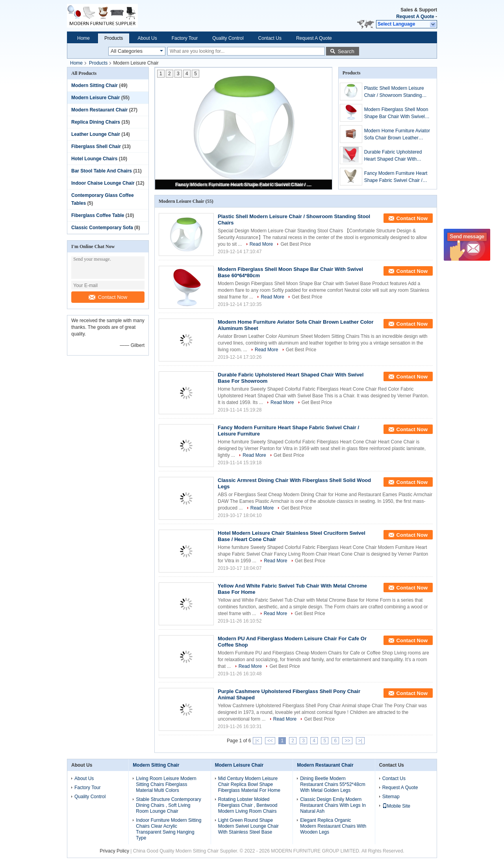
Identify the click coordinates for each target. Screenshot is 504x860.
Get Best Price (296, 244)
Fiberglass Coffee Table (98, 215)
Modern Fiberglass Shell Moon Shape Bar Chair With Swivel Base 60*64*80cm (396, 113)
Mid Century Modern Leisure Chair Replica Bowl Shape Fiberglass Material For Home (249, 784)
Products (114, 38)
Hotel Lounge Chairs (94, 159)
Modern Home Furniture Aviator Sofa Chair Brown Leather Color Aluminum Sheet (397, 135)
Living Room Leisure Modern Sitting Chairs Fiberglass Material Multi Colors (166, 784)
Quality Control (228, 38)
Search (346, 51)
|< (257, 741)
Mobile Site (396, 806)
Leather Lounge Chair (96, 134)
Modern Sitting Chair (94, 85)
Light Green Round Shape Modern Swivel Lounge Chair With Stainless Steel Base (248, 826)
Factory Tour (185, 38)
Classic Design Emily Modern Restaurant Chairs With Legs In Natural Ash (333, 805)
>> (347, 741)
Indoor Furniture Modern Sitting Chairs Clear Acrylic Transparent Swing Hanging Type (169, 829)
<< (270, 741)
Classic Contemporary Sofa (102, 228)
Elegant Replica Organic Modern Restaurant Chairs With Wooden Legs (333, 826)
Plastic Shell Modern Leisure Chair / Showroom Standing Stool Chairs (394, 92)
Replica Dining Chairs (96, 122)
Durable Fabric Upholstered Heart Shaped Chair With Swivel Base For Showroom (393, 156)
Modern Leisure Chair (95, 98)
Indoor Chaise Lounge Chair (103, 183)
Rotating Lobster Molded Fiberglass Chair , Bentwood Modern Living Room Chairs (248, 805)
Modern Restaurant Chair (99, 110)
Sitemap (391, 797)
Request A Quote (415, 17)
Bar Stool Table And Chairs (102, 171)
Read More (261, 244)
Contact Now (108, 297)
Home (83, 38)
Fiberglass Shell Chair (96, 146)
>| (360, 741)
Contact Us (270, 38)
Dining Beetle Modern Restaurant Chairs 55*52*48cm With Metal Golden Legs (333, 784)
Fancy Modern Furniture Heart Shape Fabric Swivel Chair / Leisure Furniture (244, 185)
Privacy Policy (114, 851)
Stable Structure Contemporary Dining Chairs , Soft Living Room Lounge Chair (168, 805)
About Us (147, 38)
